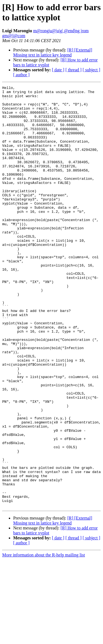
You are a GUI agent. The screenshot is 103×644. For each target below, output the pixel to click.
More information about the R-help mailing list (44, 639)
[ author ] (21, 75)
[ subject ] (91, 70)
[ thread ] (73, 70)
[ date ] (58, 70)
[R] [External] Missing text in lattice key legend (53, 52)
